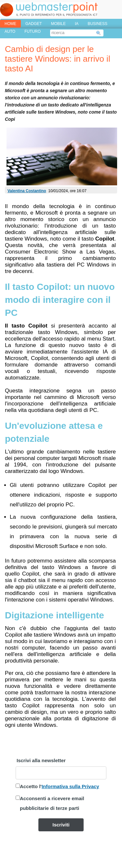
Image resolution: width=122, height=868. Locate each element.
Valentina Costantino (27, 191)
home (10, 24)
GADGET (34, 24)
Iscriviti (61, 825)
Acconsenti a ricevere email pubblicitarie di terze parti (52, 803)
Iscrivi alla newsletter (41, 760)
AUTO (10, 31)
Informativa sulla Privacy (70, 786)
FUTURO (33, 31)
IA (77, 24)
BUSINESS (97, 24)
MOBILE (58, 24)
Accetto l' (60, 786)
